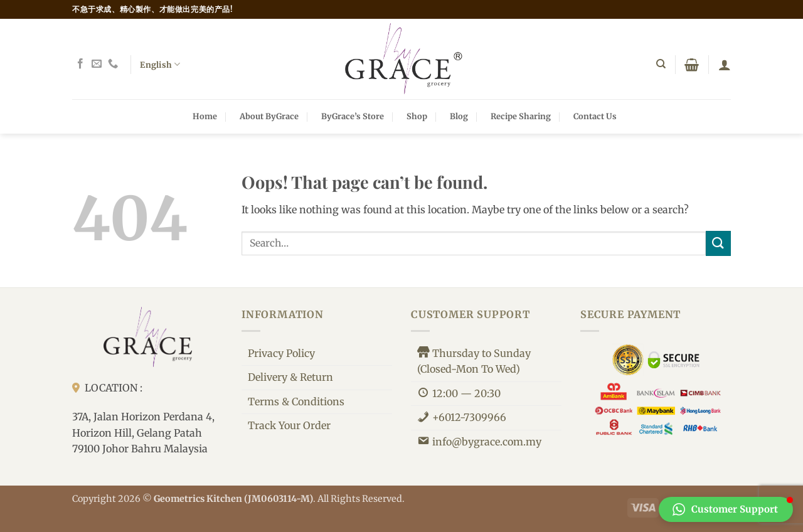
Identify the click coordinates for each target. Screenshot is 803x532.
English (160, 64)
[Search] (661, 64)
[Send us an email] (97, 64)
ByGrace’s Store (353, 116)
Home (205, 116)
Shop (417, 116)
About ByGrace (269, 116)
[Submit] (718, 243)
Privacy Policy (281, 353)
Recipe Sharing (521, 116)
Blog (459, 116)
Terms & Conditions (296, 402)
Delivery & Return (290, 377)
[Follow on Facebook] (80, 64)
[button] (692, 65)
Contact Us (595, 116)
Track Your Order (289, 425)
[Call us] (113, 64)
